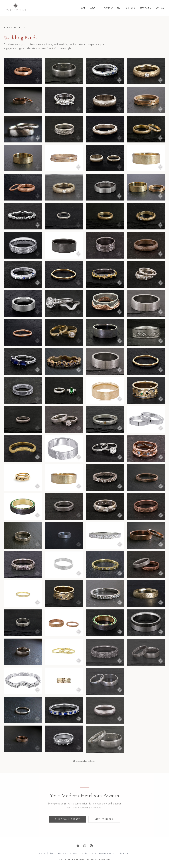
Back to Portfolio (15, 27)
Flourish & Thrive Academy (114, 853)
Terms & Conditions (67, 853)
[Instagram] (85, 846)
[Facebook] (78, 846)
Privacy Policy (89, 853)
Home (83, 8)
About (95, 8)
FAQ (51, 853)
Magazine (146, 8)
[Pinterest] (91, 846)
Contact (161, 8)
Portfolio (130, 8)
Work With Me (112, 8)
